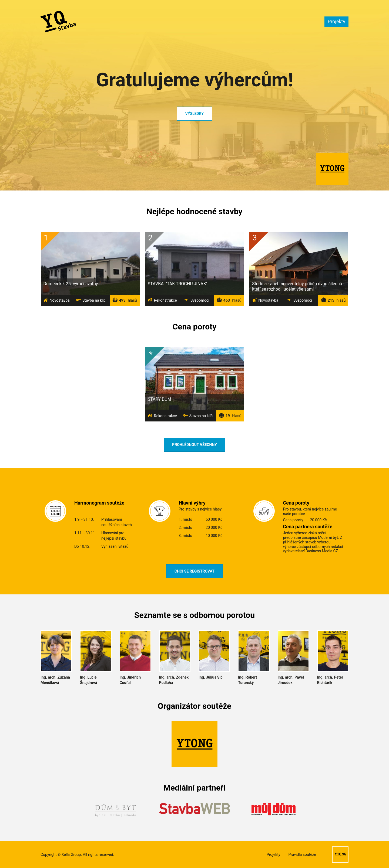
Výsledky (194, 114)
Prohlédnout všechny (194, 445)
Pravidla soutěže (302, 855)
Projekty (336, 21)
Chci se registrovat (194, 571)
